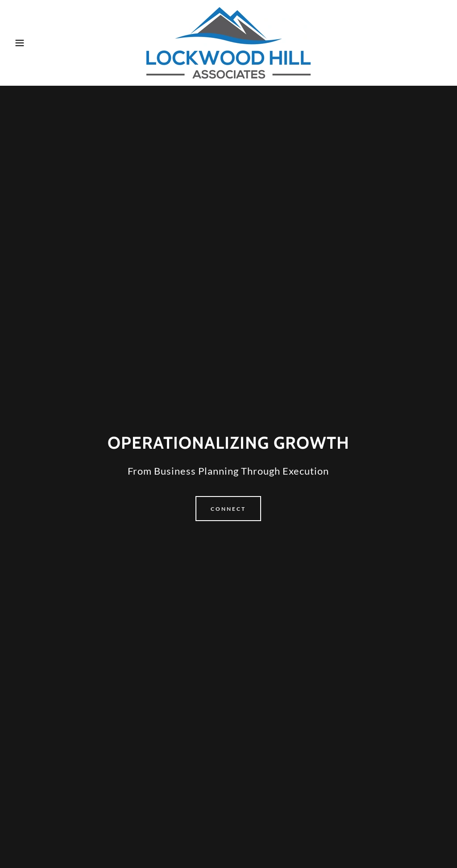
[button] (23, 43)
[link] (228, 42)
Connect (228, 509)
